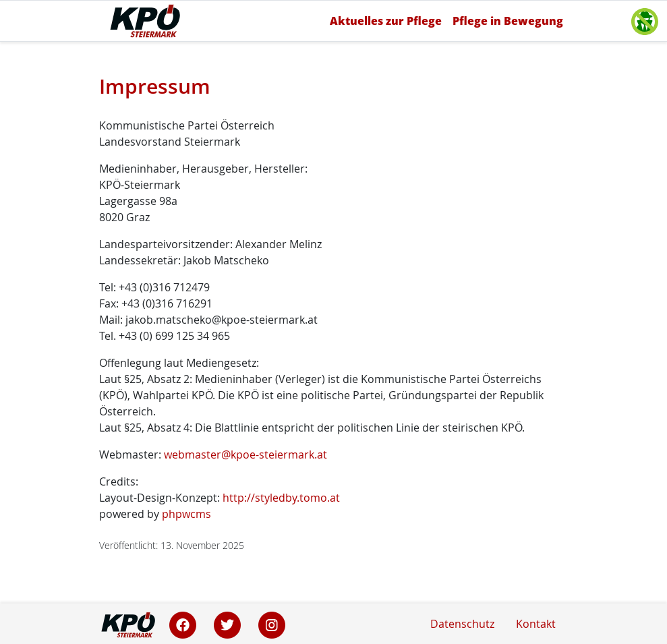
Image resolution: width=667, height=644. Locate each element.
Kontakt (536, 624)
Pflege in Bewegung (508, 21)
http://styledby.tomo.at (281, 498)
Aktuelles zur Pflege (386, 21)
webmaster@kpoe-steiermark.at (245, 455)
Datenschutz (462, 624)
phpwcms (186, 514)
